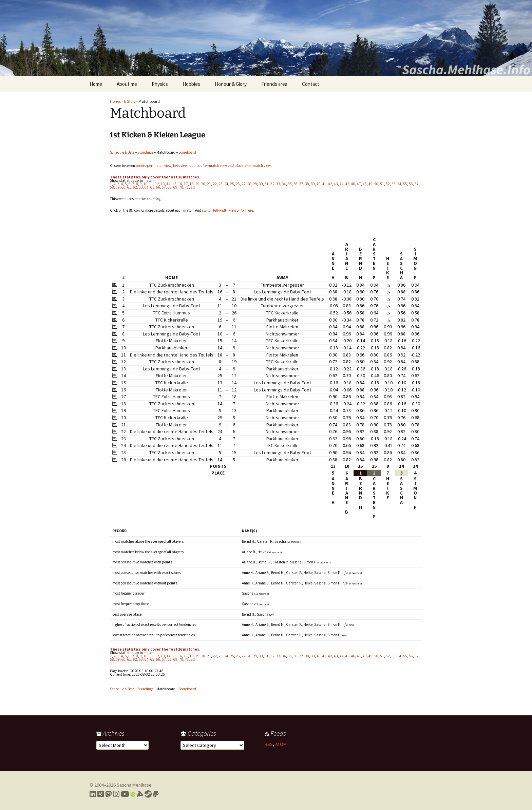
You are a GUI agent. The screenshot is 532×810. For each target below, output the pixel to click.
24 (226, 184)
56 (411, 184)
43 (336, 184)
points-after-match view (208, 166)
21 (209, 184)
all (193, 187)
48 (365, 184)
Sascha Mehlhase (134, 785)
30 (261, 184)
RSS (269, 744)
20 (203, 184)
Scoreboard (187, 152)
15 (174, 184)
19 (197, 184)
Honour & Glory (231, 84)
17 (186, 184)
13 (163, 184)
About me (127, 84)
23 (221, 184)
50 (376, 184)
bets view (180, 166)
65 (152, 187)
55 (405, 184)
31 (267, 184)
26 (238, 184)
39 (313, 184)
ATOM (281, 744)
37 (301, 184)
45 (347, 184)
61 (129, 187)
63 (141, 187)
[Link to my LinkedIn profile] (93, 794)
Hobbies (191, 84)
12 (157, 184)
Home (96, 84)
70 (181, 187)
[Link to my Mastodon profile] (108, 794)
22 (215, 184)
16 (180, 184)
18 (192, 184)
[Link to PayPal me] (156, 794)
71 (187, 187)
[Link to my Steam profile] (148, 794)
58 (112, 187)
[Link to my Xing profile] (101, 794)
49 (370, 184)
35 (290, 184)
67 (164, 187)
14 (169, 184)
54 (399, 184)
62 (135, 187)
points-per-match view (154, 166)
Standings (145, 152)
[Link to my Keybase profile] (140, 794)
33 (278, 184)
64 (147, 187)
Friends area (274, 84)
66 (158, 187)
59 (118, 187)
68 (170, 187)
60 (123, 187)
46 (353, 184)
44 (342, 184)
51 (382, 184)
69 (175, 187)
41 (324, 184)
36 (296, 184)
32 (272, 184)
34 (284, 184)
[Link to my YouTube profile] (125, 794)
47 (359, 184)
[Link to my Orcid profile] (133, 794)
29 (255, 184)
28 (249, 184)
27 (244, 184)
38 (307, 184)
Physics (160, 84)
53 (394, 184)
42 (330, 184)
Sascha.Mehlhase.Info (466, 70)
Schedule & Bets (122, 152)
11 (151, 184)
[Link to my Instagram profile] (116, 794)
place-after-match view (253, 166)
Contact (311, 84)
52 (388, 184)
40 (319, 184)
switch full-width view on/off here (227, 210)
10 (146, 184)
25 (232, 184)
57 (417, 184)
